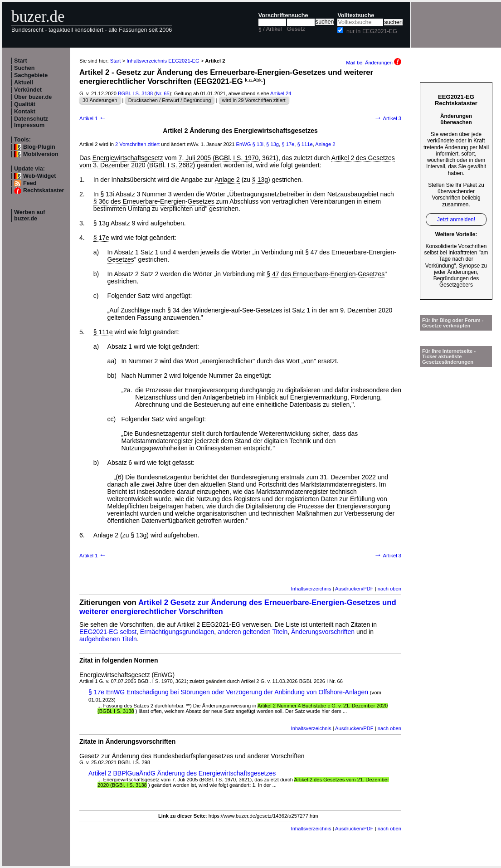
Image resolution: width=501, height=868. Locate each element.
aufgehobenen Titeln (108, 639)
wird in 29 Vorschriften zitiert (254, 100)
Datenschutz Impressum (31, 122)
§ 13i (258, 144)
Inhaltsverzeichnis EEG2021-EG (163, 61)
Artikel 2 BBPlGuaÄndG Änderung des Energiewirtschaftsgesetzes (182, 773)
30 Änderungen (100, 100)
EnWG (244, 144)
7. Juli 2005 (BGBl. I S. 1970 (219, 158)
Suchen (24, 68)
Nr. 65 (163, 93)
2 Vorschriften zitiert (137, 144)
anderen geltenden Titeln (253, 632)
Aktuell (24, 83)
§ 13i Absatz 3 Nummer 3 (136, 194)
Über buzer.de (33, 97)
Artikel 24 (281, 93)
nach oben (389, 589)
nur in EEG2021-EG (372, 31)
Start (21, 61)
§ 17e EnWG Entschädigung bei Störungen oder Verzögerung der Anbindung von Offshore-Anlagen (228, 692)
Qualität (25, 104)
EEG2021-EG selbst (108, 632)
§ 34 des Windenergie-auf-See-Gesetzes (225, 310)
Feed (30, 183)
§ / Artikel (270, 29)
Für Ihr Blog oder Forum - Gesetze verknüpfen (453, 323)
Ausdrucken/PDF (354, 589)
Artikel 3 (388, 118)
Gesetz (296, 29)
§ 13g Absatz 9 (114, 223)
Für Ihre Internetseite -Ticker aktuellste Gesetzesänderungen (449, 356)
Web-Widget (39, 176)
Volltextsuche (356, 15)
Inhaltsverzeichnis (311, 589)
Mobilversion (41, 154)
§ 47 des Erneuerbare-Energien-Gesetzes (326, 274)
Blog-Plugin (39, 147)
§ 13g (272, 144)
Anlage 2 (325, 144)
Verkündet (28, 90)
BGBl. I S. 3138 (135, 93)
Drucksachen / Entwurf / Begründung (170, 100)
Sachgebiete (31, 75)
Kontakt (25, 112)
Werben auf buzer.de (29, 215)
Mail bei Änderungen (374, 63)
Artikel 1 (93, 118)
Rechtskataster (44, 190)
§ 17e (288, 144)
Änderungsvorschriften (323, 632)
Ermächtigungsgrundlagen (177, 632)
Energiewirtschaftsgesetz (128, 158)
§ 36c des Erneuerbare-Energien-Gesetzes (154, 201)
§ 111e (305, 144)
